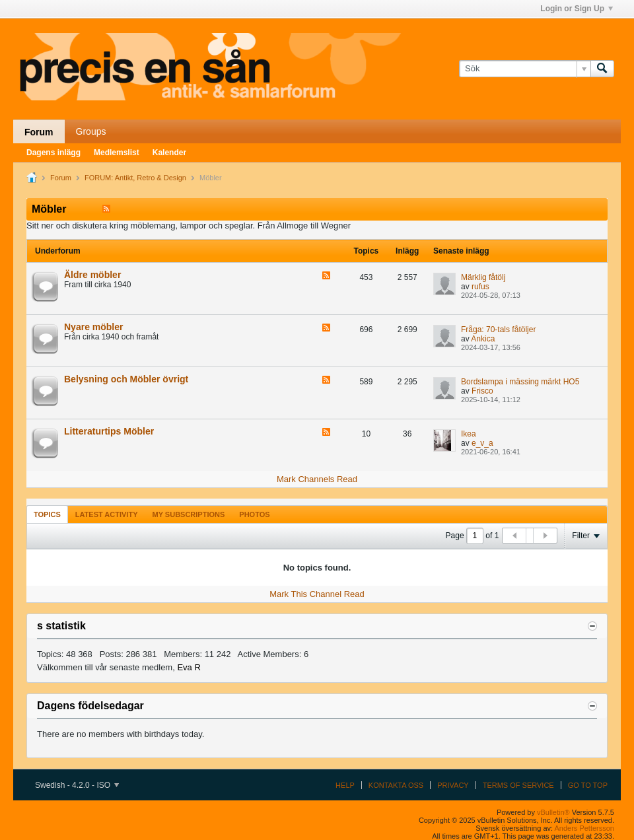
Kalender (169, 153)
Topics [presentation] (47, 514)
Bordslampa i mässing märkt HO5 (520, 382)
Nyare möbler (93, 327)
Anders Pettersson (585, 828)
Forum (39, 132)
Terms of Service (518, 785)
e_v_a (482, 443)
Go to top (588, 785)
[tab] (47, 514)
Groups (91, 131)
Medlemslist (117, 153)
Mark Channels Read (317, 479)
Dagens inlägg (53, 153)
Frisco (482, 391)
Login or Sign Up (577, 9)
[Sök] (525, 69)
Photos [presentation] (254, 514)
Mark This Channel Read (317, 594)
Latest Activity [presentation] (107, 514)
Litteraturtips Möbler (109, 431)
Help (345, 785)
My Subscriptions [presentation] (189, 514)
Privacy (453, 785)
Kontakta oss (396, 785)
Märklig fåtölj (483, 277)
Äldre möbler (92, 275)
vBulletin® (553, 812)
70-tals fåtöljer (511, 330)
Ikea (469, 434)
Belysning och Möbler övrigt (126, 379)
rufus (480, 287)
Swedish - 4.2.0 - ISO (77, 785)
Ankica (483, 339)
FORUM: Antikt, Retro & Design (135, 178)
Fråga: (473, 330)
